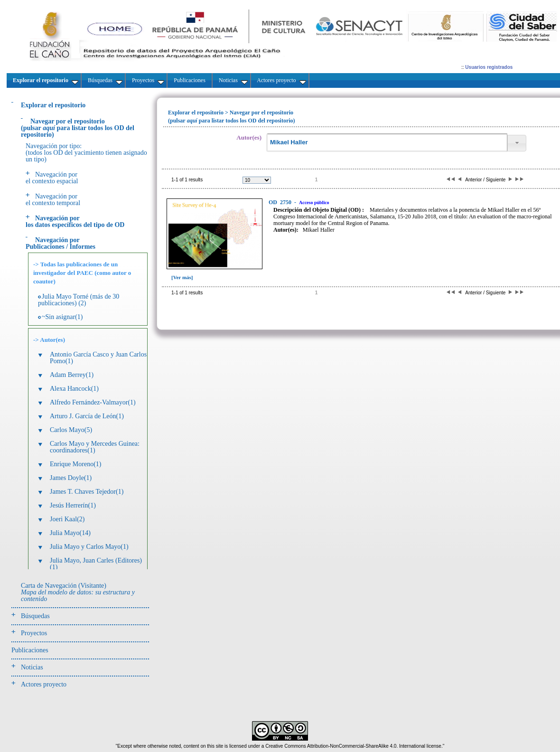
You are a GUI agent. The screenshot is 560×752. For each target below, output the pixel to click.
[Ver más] (182, 277)
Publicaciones (30, 650)
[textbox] (387, 143)
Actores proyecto (44, 684)
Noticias (32, 667)
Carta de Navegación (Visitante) (78, 592)
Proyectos (34, 633)
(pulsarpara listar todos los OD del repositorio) (78, 128)
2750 (281, 202)
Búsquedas (35, 616)
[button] (517, 143)
